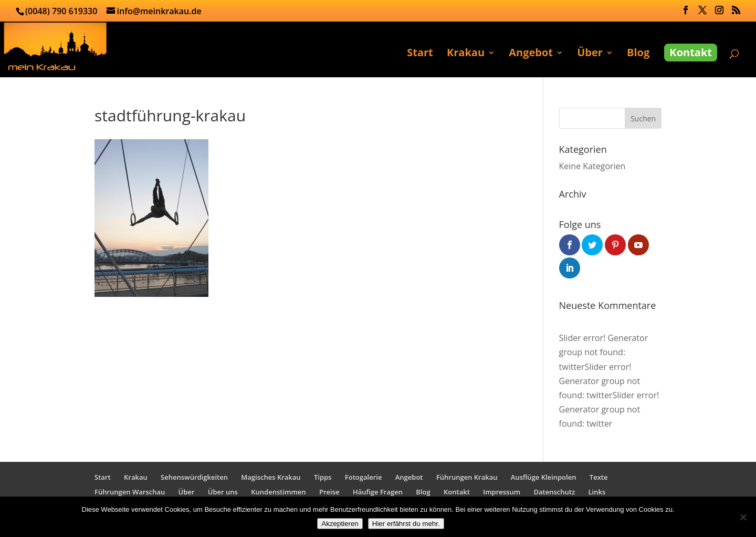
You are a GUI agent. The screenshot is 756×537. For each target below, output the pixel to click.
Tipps (323, 477)
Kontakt (691, 52)
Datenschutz (555, 492)
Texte (599, 477)
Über (590, 54)
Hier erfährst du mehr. (406, 524)
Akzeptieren (340, 524)
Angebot (531, 54)
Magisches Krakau (271, 477)
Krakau (466, 54)
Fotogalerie (364, 477)
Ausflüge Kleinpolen (544, 477)
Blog (638, 54)
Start (420, 54)
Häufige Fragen (378, 492)
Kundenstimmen (278, 492)
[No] (743, 517)
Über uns (223, 492)
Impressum (502, 492)
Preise (329, 492)
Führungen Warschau (130, 492)
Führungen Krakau (467, 477)
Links (597, 492)
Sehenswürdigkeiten (194, 477)
